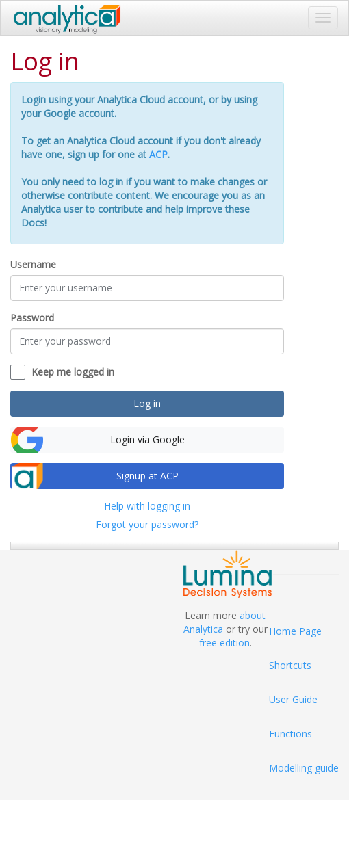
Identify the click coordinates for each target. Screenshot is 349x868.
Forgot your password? (147, 524)
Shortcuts (290, 665)
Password (32, 318)
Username (33, 264)
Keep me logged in (73, 372)
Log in (147, 403)
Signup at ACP (147, 476)
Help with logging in (147, 506)
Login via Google (147, 439)
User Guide (293, 699)
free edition (224, 643)
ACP (158, 154)
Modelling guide (304, 768)
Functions (290, 734)
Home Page (295, 631)
